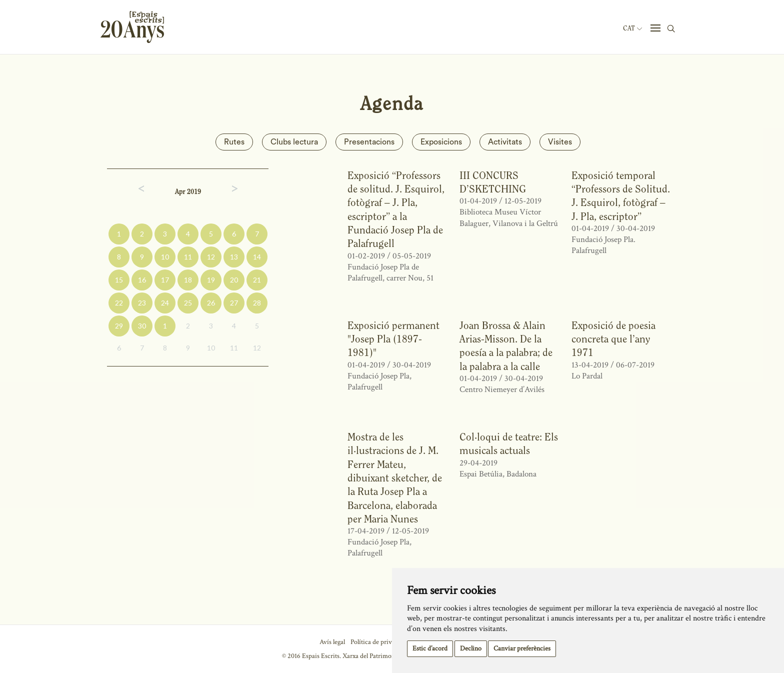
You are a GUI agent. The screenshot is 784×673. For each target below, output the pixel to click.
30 (142, 326)
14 (257, 257)
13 (234, 257)
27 (234, 303)
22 (119, 303)
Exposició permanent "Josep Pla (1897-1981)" (393, 339)
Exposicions (441, 142)
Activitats (505, 142)
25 (188, 303)
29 (119, 326)
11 (188, 257)
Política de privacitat (379, 642)
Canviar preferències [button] (522, 648)
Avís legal (332, 642)
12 (211, 257)
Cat (632, 28)
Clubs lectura (294, 142)
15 (119, 280)
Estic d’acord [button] (430, 648)
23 (142, 303)
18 (188, 280)
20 (234, 280)
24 (165, 303)
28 (257, 303)
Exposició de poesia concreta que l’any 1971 (613, 339)
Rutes (234, 142)
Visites (560, 142)
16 (142, 280)
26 (211, 303)
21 (257, 280)
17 (165, 280)
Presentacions (369, 142)
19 (211, 280)
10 (165, 257)
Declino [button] (471, 648)
